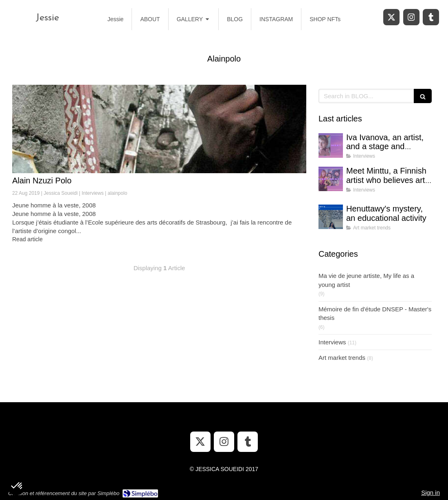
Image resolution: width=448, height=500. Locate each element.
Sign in (430, 492)
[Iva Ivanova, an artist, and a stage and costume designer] (331, 145)
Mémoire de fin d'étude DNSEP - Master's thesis (375, 313)
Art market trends (342, 358)
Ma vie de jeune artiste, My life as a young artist (366, 280)
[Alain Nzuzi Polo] (159, 129)
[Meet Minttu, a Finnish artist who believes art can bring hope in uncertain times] (331, 179)
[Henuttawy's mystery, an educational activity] (331, 217)
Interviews (332, 342)
